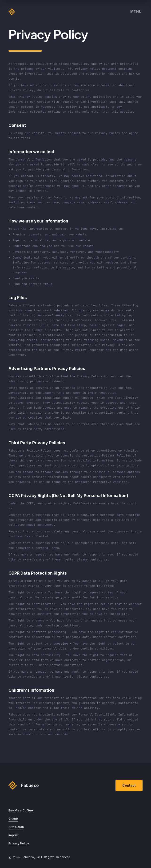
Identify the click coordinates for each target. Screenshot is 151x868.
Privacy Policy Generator (82, 350)
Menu (136, 12)
